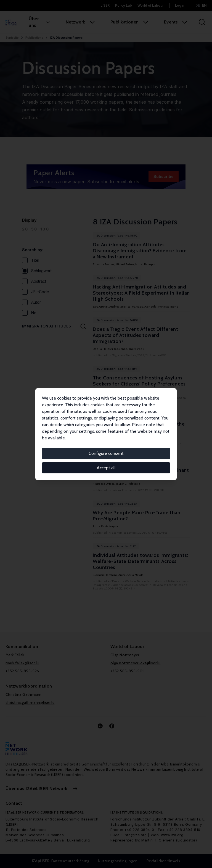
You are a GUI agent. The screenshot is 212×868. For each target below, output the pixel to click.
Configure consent (106, 453)
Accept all (106, 468)
